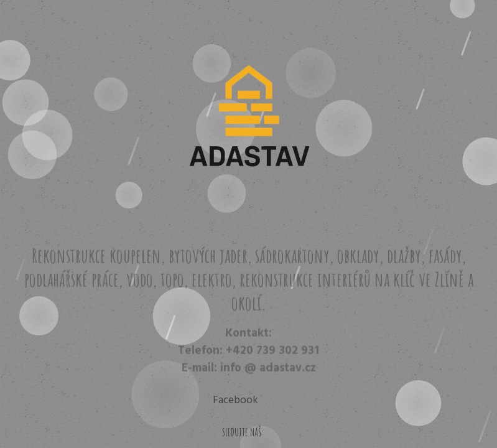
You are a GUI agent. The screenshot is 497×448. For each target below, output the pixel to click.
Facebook (235, 400)
